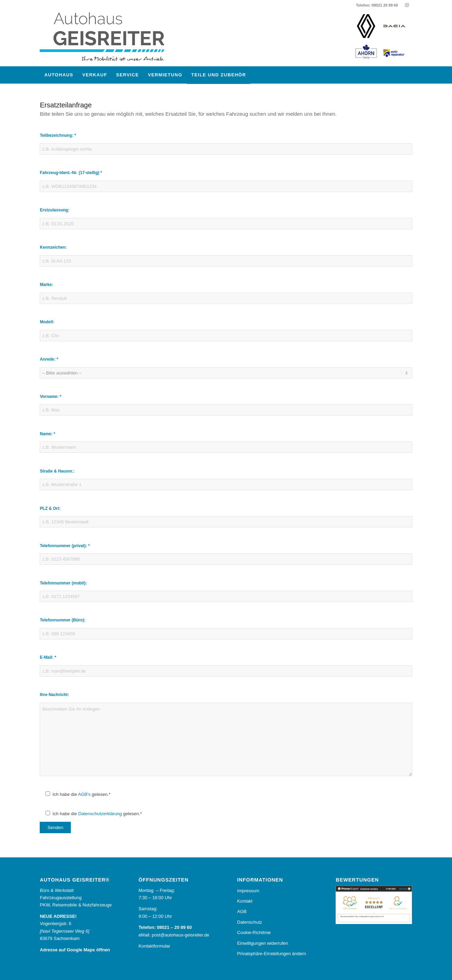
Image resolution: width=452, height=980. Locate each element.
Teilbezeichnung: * (58, 135)
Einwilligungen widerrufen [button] (263, 943)
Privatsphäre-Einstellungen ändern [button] (272, 954)
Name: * (47, 434)
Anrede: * (49, 359)
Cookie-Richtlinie (254, 933)
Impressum (248, 891)
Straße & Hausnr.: (57, 471)
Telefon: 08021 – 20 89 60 (165, 927)
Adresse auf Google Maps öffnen (75, 950)
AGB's (84, 794)
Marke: (46, 285)
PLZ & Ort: (50, 508)
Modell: (47, 322)
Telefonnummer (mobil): (63, 583)
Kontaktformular (154, 946)
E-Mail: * (48, 657)
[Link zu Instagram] (407, 5)
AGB (242, 911)
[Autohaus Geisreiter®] (109, 38)
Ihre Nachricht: (54, 695)
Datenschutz (250, 922)
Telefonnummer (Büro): (62, 620)
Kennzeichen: (53, 247)
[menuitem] (59, 75)
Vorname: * (50, 397)
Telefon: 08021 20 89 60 (377, 5)
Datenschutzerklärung (100, 814)
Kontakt (245, 901)
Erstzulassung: (55, 210)
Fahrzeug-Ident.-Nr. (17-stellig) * (71, 173)
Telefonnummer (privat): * (65, 546)
